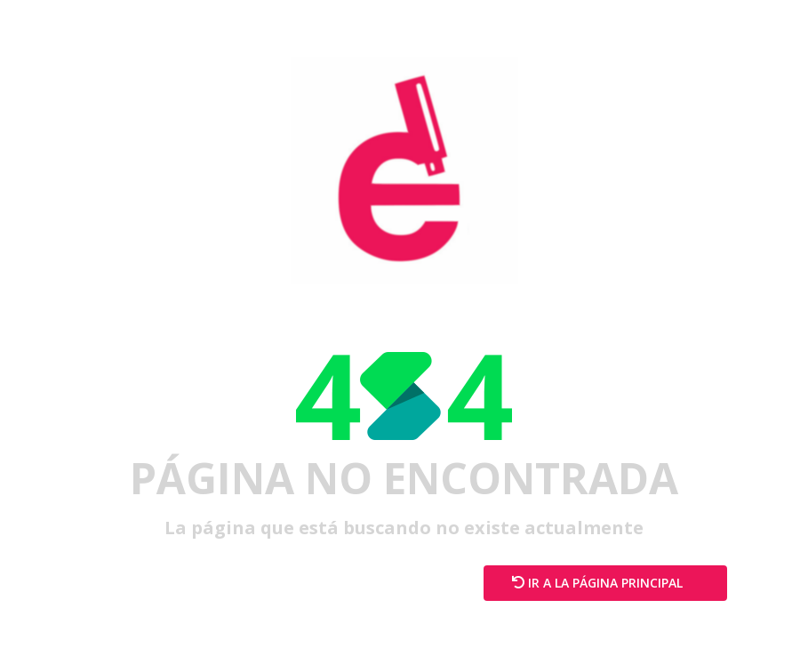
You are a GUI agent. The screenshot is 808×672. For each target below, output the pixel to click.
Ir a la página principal (605, 583)
